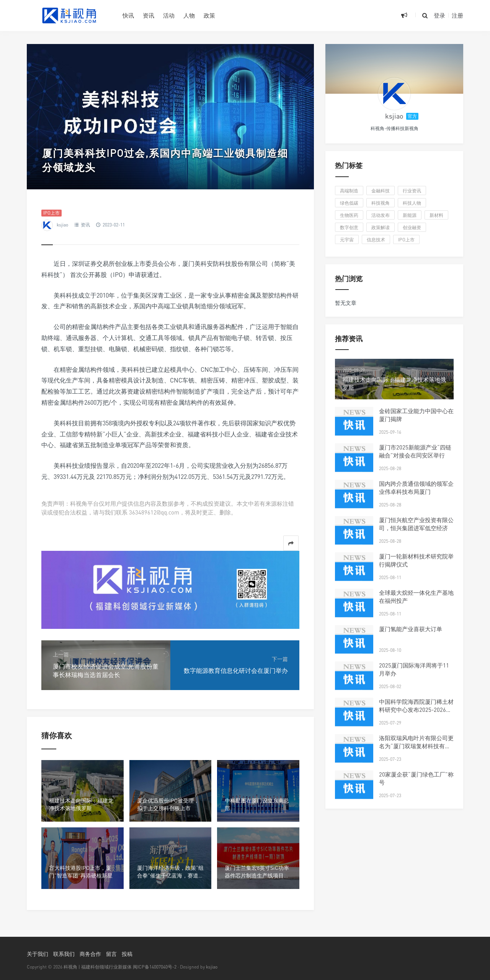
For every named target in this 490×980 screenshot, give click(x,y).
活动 (169, 15)
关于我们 (38, 954)
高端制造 (349, 191)
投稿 (127, 954)
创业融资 (412, 227)
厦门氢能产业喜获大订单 (411, 629)
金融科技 (381, 191)
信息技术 (376, 240)
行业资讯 (412, 191)
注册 (457, 15)
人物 (189, 15)
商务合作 (90, 954)
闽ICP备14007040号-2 (155, 967)
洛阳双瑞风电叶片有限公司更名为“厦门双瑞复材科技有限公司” (416, 746)
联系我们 (64, 954)
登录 (439, 15)
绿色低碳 (349, 203)
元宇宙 (347, 240)
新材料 (436, 215)
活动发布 (381, 215)
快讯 (128, 15)
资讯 (149, 15)
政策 (209, 15)
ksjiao (62, 225)
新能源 (410, 215)
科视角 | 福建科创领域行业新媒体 (98, 967)
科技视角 (381, 203)
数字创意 (349, 227)
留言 (111, 954)
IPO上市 (51, 213)
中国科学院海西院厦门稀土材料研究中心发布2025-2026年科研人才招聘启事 (416, 710)
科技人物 (412, 203)
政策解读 (381, 227)
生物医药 (349, 215)
